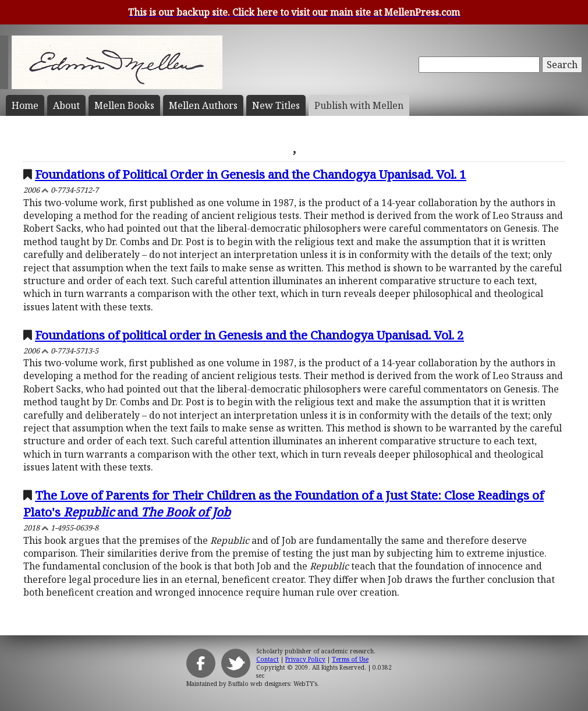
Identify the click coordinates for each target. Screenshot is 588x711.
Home (25, 105)
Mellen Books (124, 105)
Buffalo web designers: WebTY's (273, 684)
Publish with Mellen (359, 105)
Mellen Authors (203, 105)
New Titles (276, 105)
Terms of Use (350, 659)
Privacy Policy (305, 659)
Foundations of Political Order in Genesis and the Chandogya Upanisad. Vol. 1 (251, 174)
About (66, 105)
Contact (268, 659)
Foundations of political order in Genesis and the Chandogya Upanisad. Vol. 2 (249, 335)
